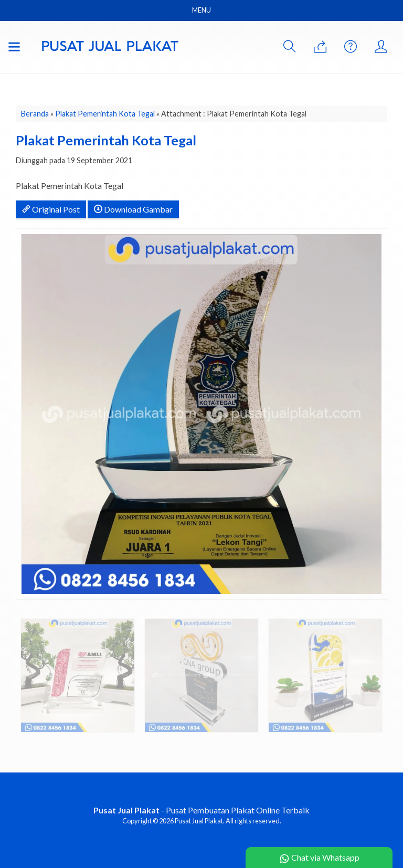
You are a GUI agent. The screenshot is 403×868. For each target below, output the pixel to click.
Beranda (35, 114)
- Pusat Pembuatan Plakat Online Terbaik (201, 810)
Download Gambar (133, 209)
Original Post (51, 209)
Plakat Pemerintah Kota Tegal (105, 114)
